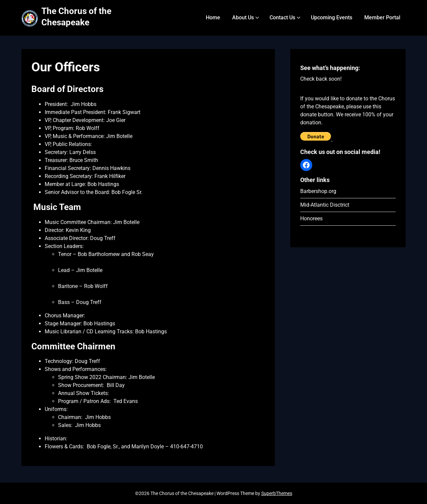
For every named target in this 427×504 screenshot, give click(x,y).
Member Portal (382, 17)
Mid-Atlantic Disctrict (325, 205)
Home (213, 17)
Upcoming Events (332, 17)
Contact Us (282, 17)
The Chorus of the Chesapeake (76, 17)
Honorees (311, 218)
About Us (243, 17)
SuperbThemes (277, 493)
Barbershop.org (318, 191)
